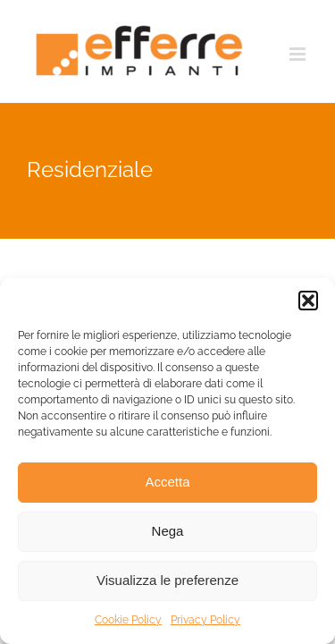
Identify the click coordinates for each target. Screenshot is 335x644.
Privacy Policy (205, 620)
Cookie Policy (128, 620)
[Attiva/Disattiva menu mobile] (299, 54)
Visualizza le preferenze (167, 580)
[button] (308, 301)
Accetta (167, 482)
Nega (168, 531)
